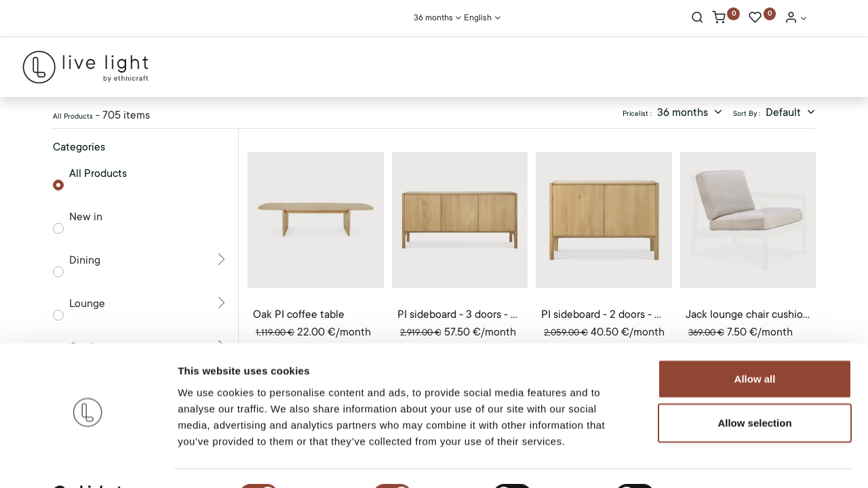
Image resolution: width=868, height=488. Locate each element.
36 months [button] (684, 113)
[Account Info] (795, 19)
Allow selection (754, 389)
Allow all (755, 344)
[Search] (697, 19)
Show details (712, 461)
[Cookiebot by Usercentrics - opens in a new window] (88, 462)
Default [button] (785, 113)
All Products (98, 174)
